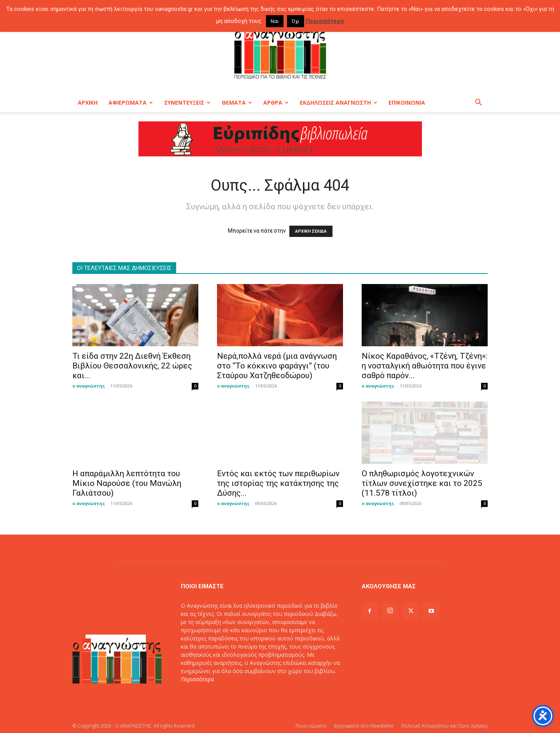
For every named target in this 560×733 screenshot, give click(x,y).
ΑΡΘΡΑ (276, 103)
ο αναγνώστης (89, 386)
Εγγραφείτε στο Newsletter (364, 726)
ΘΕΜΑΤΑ (237, 103)
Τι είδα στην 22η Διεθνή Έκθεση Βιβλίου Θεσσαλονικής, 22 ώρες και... (132, 366)
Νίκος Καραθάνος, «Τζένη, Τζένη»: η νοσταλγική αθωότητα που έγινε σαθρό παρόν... (424, 366)
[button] (478, 103)
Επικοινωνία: (198, 695)
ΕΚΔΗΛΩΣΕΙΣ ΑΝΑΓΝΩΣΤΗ (339, 103)
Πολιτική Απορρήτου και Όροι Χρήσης (444, 726)
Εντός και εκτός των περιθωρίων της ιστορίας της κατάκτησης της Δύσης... (278, 483)
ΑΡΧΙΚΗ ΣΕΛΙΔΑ (311, 231)
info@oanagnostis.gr (241, 695)
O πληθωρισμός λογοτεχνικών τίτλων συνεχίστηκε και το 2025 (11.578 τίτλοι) (422, 483)
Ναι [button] (275, 21)
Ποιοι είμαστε (311, 726)
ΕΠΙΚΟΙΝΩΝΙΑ (407, 103)
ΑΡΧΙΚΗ (88, 103)
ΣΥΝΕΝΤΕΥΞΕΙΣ (187, 103)
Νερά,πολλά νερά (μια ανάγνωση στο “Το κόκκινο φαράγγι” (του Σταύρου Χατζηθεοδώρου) (277, 366)
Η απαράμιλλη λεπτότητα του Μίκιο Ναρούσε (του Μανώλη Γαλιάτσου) (127, 483)
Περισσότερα (197, 679)
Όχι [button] (296, 21)
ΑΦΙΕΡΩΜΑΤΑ (131, 103)
